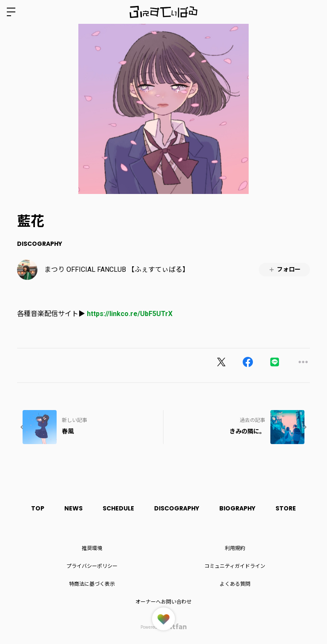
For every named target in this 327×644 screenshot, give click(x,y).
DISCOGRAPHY (40, 244)
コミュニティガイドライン (235, 566)
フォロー (284, 269)
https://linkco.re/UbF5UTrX (130, 314)
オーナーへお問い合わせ (163, 602)
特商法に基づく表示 (92, 584)
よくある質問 (235, 584)
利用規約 (235, 548)
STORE (289, 508)
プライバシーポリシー (92, 566)
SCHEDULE (118, 508)
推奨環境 (92, 548)
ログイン (313, 12)
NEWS (72, 508)
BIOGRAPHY (240, 508)
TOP (35, 508)
